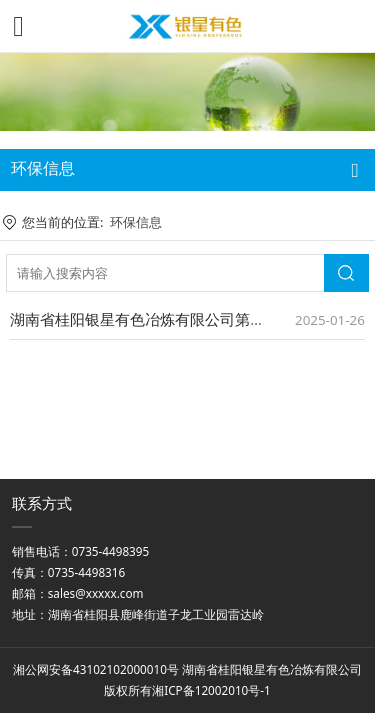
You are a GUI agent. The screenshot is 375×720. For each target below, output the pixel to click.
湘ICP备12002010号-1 (211, 690)
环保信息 (136, 222)
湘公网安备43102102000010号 (96, 669)
